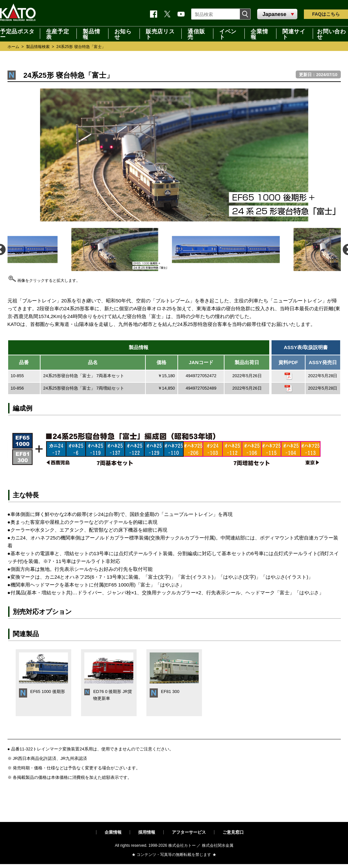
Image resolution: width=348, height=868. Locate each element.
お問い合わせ (331, 34)
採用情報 (147, 832)
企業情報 (259, 34)
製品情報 (91, 34)
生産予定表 (58, 34)
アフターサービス (189, 832)
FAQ (326, 14)
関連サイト (294, 34)
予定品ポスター (17, 34)
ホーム (13, 47)
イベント (228, 34)
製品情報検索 (38, 47)
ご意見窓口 (233, 832)
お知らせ (123, 34)
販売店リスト (160, 34)
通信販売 (196, 34)
